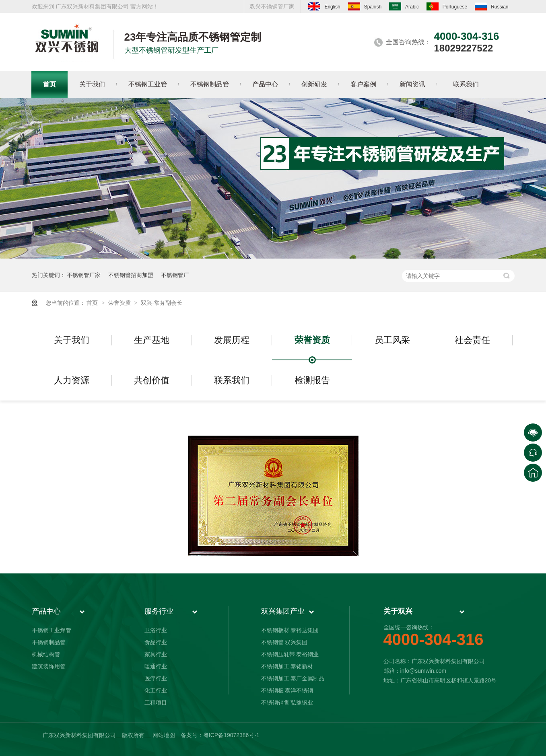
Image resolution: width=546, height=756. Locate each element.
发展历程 (232, 340)
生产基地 (152, 340)
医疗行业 (156, 678)
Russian (491, 6)
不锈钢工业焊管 (52, 630)
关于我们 (72, 340)
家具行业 (156, 654)
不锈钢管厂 (175, 275)
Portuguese (447, 6)
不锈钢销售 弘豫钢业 (287, 703)
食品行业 (156, 642)
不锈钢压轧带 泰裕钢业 (290, 654)
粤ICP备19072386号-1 (231, 735)
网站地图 (164, 735)
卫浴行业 (156, 630)
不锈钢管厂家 (84, 275)
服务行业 (159, 611)
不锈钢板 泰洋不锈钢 (287, 690)
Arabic (404, 6)
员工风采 (392, 340)
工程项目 (156, 703)
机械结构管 (46, 654)
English (324, 6)
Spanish (365, 6)
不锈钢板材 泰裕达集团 (290, 630)
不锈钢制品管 (49, 642)
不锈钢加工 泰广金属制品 (293, 678)
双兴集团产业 (283, 611)
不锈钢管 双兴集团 (284, 642)
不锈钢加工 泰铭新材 (287, 666)
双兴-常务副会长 (162, 303)
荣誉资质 (120, 303)
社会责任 (472, 340)
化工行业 (156, 690)
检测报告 (312, 380)
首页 (93, 303)
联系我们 (232, 380)
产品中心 (46, 611)
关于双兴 (398, 611)
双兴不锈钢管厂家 (272, 6)
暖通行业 (156, 666)
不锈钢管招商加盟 (131, 275)
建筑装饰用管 (49, 666)
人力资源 (72, 380)
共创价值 (152, 380)
